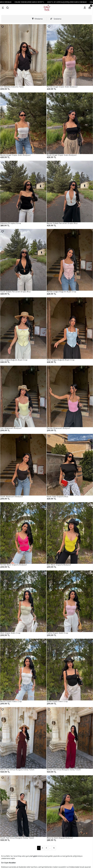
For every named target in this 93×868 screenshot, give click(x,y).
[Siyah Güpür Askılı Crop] (70, 669)
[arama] (8, 8)
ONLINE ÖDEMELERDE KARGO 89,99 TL (40, 2)
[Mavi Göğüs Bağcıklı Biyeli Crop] (70, 328)
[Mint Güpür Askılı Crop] (23, 601)
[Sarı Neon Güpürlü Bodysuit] (70, 533)
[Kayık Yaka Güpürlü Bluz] (70, 465)
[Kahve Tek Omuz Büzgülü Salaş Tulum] (23, 738)
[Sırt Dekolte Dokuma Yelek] (23, 55)
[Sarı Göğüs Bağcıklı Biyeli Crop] (23, 328)
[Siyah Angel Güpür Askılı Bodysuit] (70, 123)
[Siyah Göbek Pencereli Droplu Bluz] (23, 260)
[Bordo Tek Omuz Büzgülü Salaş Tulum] (70, 738)
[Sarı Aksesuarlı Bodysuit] (23, 396)
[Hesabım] (85, 8)
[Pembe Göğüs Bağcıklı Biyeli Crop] (70, 260)
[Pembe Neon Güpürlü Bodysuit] (23, 533)
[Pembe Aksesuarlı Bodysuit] (70, 396)
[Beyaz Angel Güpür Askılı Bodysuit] (23, 123)
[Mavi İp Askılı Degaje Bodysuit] (70, 806)
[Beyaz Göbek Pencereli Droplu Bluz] (70, 191)
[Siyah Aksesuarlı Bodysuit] (23, 465)
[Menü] (3, 8)
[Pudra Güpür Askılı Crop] (70, 601)
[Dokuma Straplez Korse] (23, 191)
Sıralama (56, 19)
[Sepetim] (90, 8)
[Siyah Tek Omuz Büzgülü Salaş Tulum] (23, 806)
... (50, 848)
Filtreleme (37, 19)
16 (54, 848)
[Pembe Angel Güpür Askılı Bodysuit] (70, 55)
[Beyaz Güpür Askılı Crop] (23, 669)
